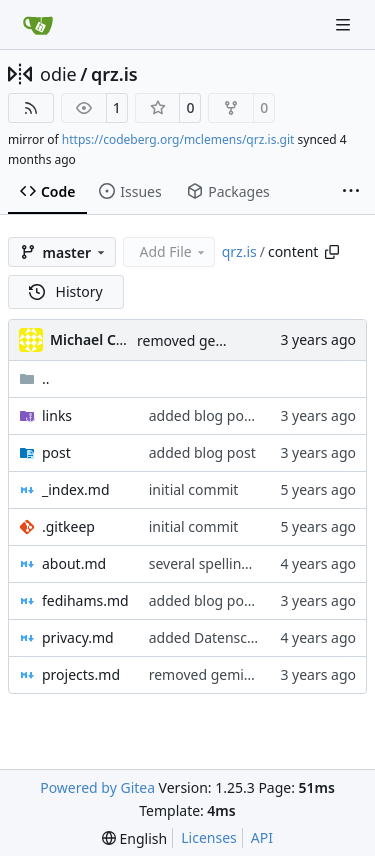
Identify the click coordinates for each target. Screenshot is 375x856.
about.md (74, 563)
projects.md (81, 674)
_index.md (76, 489)
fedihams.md (85, 600)
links (57, 415)
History (66, 291)
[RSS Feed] (31, 108)
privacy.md (78, 637)
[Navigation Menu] (345, 24)
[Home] (38, 25)
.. (34, 378)
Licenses (209, 837)
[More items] (351, 192)
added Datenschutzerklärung (245, 637)
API (262, 837)
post (56, 452)
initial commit (194, 489)
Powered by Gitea (97, 787)
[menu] (134, 838)
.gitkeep (68, 526)
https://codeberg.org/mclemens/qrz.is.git (178, 139)
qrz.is (114, 74)
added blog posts (206, 415)
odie (58, 74)
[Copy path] (332, 252)
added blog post (202, 452)
